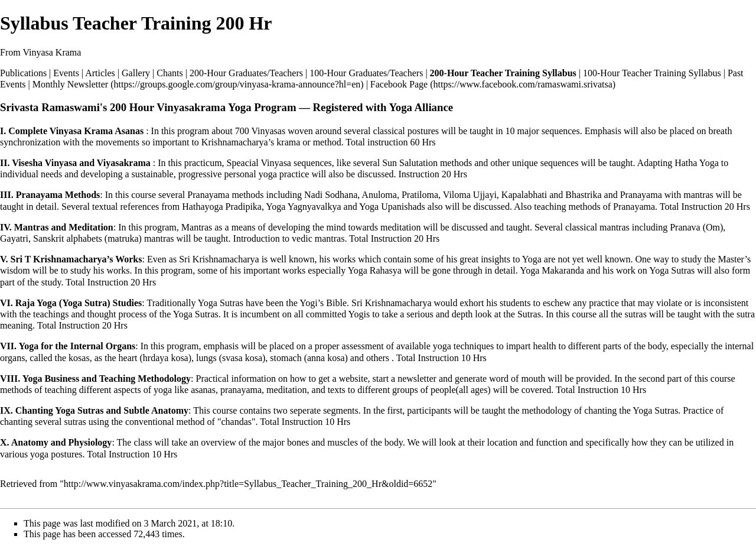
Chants (170, 73)
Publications (23, 73)
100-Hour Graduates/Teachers (366, 73)
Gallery (136, 73)
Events (66, 73)
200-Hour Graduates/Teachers (246, 73)
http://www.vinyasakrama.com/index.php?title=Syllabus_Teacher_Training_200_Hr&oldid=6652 (248, 484)
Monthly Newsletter (70, 84)
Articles (100, 73)
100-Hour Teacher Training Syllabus (652, 73)
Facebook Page (399, 84)
